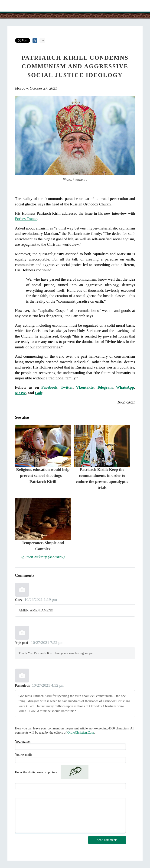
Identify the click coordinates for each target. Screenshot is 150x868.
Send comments (107, 840)
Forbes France (26, 219)
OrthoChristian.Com (81, 733)
